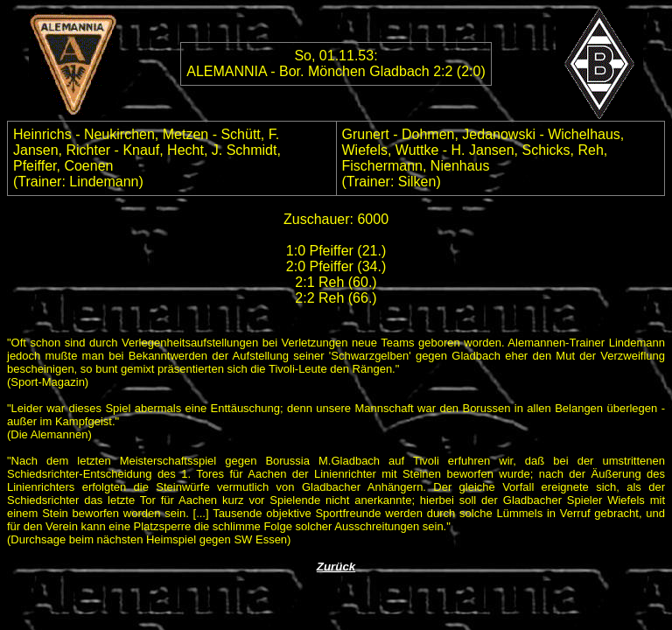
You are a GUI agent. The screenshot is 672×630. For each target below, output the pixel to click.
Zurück (336, 567)
